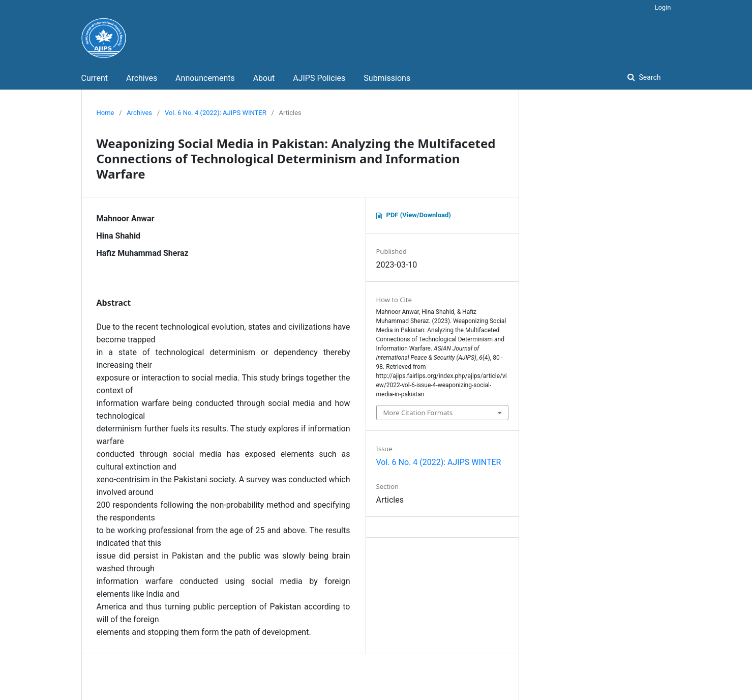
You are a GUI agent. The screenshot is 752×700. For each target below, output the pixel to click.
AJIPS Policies (319, 78)
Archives (142, 78)
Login (663, 7)
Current (95, 78)
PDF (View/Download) (419, 215)
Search (649, 77)
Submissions (387, 78)
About (264, 78)
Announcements (205, 78)
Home (106, 113)
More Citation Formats (418, 413)
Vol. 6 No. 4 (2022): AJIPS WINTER (216, 113)
